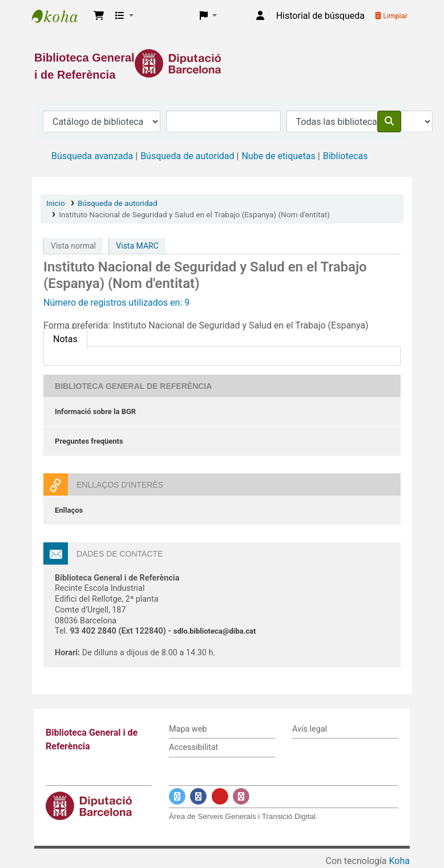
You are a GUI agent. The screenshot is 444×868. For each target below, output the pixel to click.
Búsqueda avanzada (92, 156)
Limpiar (391, 16)
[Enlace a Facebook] (198, 796)
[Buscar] (389, 121)
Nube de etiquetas (278, 156)
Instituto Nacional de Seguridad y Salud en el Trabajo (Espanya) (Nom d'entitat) (194, 214)
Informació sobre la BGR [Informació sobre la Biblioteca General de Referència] (95, 411)
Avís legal (310, 729)
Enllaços (69, 510)
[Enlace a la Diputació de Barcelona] (222, 63)
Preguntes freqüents (89, 441)
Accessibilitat (193, 747)
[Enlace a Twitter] (177, 796)
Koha (399, 861)
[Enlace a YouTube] (220, 796)
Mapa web (188, 729)
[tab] (65, 339)
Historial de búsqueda (320, 16)
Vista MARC (137, 246)
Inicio (56, 203)
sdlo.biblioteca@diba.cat (215, 631)
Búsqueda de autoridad (187, 156)
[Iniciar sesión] (260, 16)
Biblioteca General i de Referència (60, 16)
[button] (99, 16)
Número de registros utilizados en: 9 (116, 303)
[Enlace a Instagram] (241, 796)
